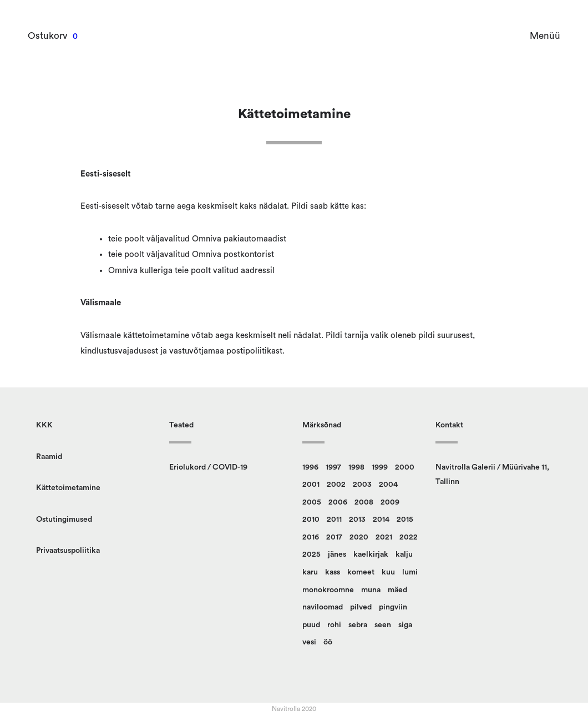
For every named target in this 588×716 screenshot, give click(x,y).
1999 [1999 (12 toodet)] (380, 467)
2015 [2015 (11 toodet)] (405, 520)
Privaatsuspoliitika (68, 551)
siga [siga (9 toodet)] (405, 625)
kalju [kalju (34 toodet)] (404, 554)
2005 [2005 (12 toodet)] (312, 502)
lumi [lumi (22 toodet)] (410, 572)
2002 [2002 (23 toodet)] (336, 485)
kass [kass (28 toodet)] (333, 572)
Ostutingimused (64, 520)
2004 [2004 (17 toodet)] (388, 485)
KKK (44, 425)
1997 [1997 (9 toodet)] (333, 467)
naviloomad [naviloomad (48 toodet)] (323, 607)
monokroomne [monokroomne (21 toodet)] (328, 590)
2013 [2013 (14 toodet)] (357, 520)
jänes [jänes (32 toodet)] (337, 554)
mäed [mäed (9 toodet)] (397, 590)
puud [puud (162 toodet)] (311, 625)
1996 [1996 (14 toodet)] (310, 467)
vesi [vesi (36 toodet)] (309, 642)
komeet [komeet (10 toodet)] (361, 572)
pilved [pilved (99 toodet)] (361, 607)
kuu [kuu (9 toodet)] (388, 572)
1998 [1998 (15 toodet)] (356, 467)
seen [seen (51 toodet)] (383, 625)
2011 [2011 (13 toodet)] (334, 520)
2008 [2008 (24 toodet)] (364, 502)
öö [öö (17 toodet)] (328, 642)
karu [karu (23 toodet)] (310, 572)
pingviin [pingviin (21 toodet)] (393, 607)
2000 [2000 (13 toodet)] (405, 467)
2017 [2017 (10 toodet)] (334, 537)
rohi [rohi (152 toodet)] (334, 625)
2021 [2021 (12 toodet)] (384, 537)
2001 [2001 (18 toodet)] (311, 485)
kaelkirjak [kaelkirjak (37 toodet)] (371, 554)
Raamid (49, 457)
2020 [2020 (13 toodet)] (359, 537)
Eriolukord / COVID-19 (208, 467)
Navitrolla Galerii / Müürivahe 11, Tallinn (492, 475)
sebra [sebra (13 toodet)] (358, 625)
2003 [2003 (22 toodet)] (362, 485)
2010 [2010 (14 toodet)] (311, 520)
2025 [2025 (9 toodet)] (311, 554)
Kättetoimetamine (68, 488)
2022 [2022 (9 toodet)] (409, 537)
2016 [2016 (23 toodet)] (311, 537)
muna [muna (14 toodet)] (371, 590)
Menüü (545, 36)
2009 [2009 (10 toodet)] (390, 502)
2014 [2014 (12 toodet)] (381, 520)
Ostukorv (48, 36)
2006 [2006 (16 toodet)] (338, 502)
